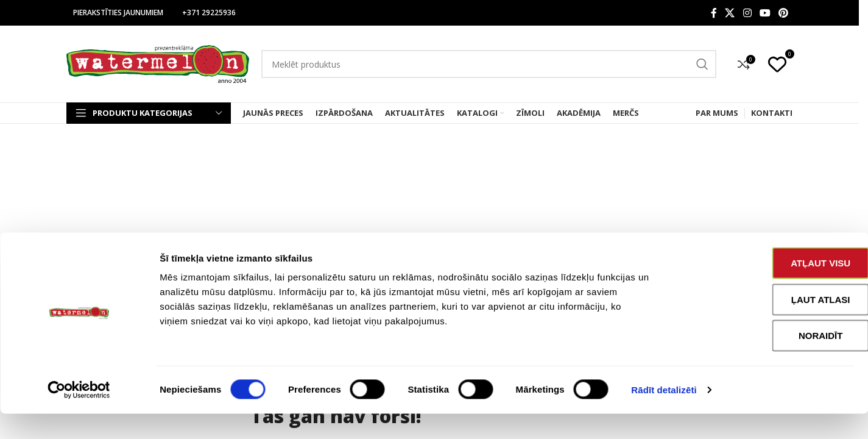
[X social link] (730, 13)
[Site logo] (158, 63)
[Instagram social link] (747, 13)
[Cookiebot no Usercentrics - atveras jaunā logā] (79, 415)
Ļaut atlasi (767, 325)
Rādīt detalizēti (664, 415)
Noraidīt (767, 361)
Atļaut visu (766, 288)
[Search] (489, 64)
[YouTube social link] (765, 13)
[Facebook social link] (714, 13)
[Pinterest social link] (784, 13)
